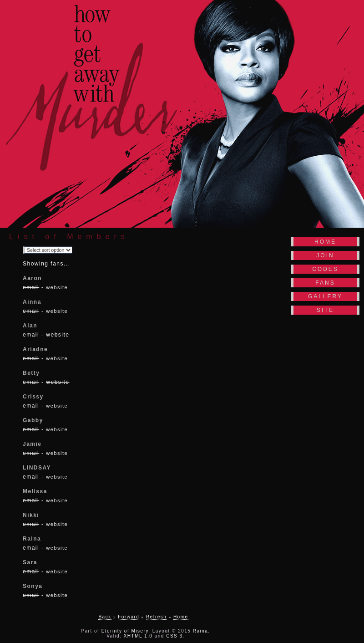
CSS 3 (174, 636)
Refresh (157, 617)
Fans (325, 283)
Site (326, 310)
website (57, 287)
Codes (325, 269)
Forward (129, 617)
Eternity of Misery (125, 631)
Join (325, 255)
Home (325, 242)
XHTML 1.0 (138, 636)
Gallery (325, 296)
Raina (201, 631)
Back (105, 617)
